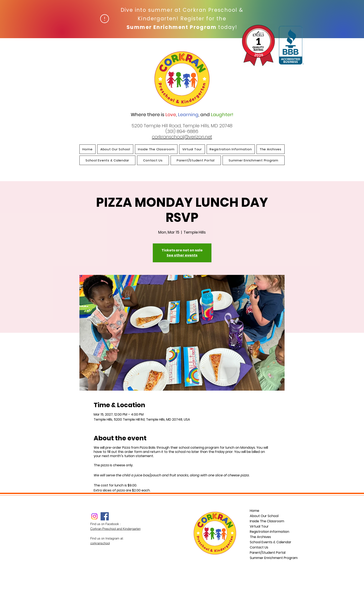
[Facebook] (105, 516)
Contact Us (259, 547)
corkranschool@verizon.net (182, 137)
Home (255, 511)
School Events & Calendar (268, 542)
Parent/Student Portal (268, 553)
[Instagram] (94, 516)
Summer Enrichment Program (268, 558)
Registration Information (268, 532)
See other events (182, 255)
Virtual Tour (259, 526)
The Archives (260, 537)
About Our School (264, 516)
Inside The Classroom (267, 521)
